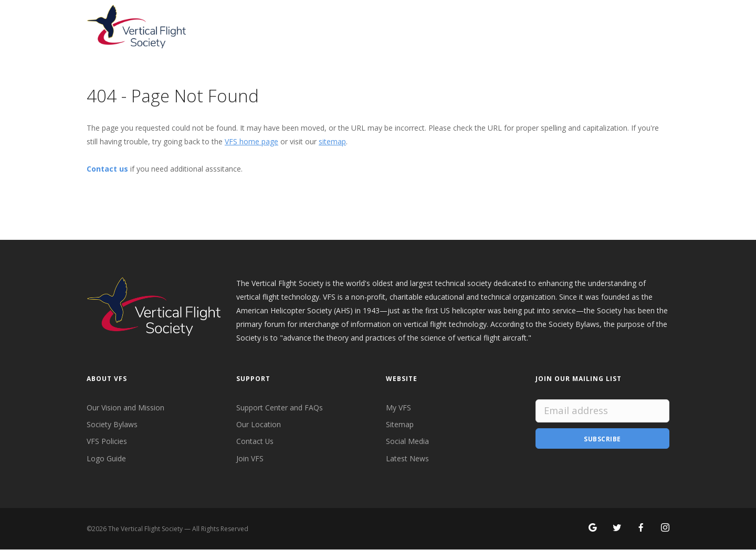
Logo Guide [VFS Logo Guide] (106, 458)
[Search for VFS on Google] (593, 529)
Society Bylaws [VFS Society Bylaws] (112, 424)
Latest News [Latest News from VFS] (407, 458)
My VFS (398, 408)
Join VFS (250, 458)
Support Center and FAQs (280, 408)
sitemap (332, 141)
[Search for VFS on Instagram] (665, 529)
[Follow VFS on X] (617, 529)
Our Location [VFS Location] (259, 424)
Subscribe (602, 438)
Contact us (107, 169)
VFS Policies (107, 442)
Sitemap (400, 424)
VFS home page (251, 141)
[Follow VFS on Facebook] (641, 529)
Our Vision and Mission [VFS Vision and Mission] (125, 408)
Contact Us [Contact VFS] (255, 442)
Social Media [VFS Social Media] (407, 442)
